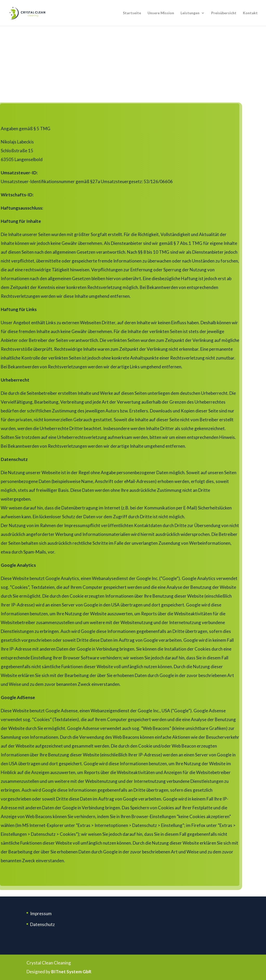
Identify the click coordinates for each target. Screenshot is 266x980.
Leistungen (190, 13)
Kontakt (250, 13)
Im (33, 913)
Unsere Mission (161, 13)
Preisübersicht (224, 13)
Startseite (132, 13)
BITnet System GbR (71, 972)
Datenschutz (42, 924)
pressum (43, 913)
